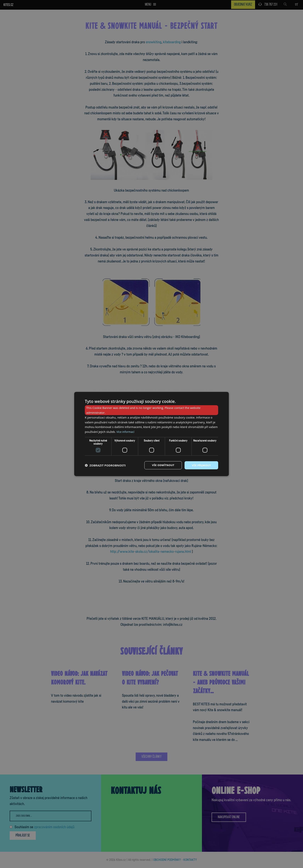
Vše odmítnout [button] (161, 465)
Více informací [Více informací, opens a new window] (126, 431)
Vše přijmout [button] (201, 465)
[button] (105, 465)
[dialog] (151, 434)
